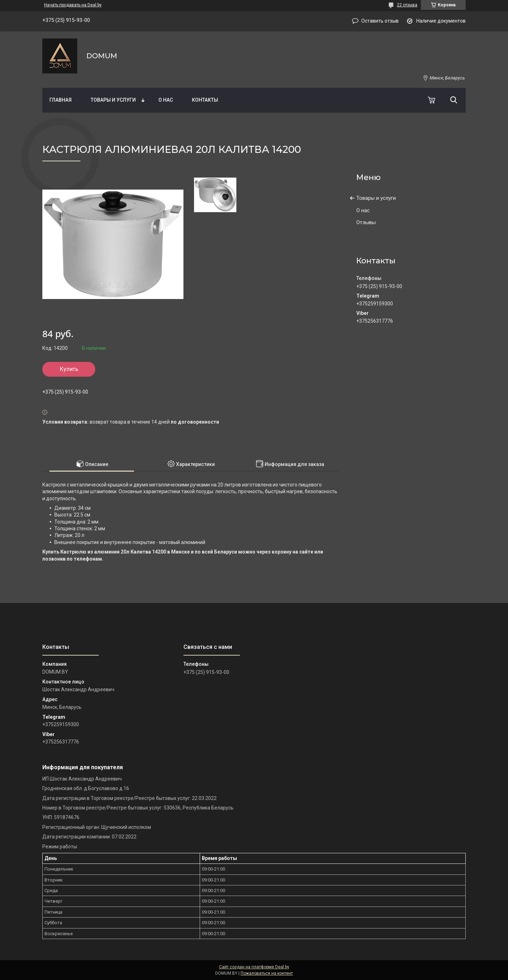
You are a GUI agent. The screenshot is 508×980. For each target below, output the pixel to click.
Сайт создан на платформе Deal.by (254, 967)
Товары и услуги (113, 100)
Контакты (205, 100)
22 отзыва (407, 5)
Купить (69, 369)
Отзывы (366, 222)
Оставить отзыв (380, 21)
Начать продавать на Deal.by (73, 5)
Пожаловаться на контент (267, 973)
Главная (61, 100)
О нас (166, 100)
